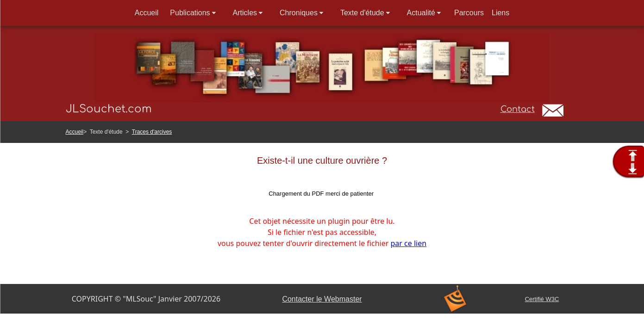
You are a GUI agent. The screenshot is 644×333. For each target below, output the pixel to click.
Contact (518, 109)
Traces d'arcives (152, 132)
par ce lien (408, 243)
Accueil (75, 132)
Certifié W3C (542, 299)
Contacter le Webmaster (322, 299)
